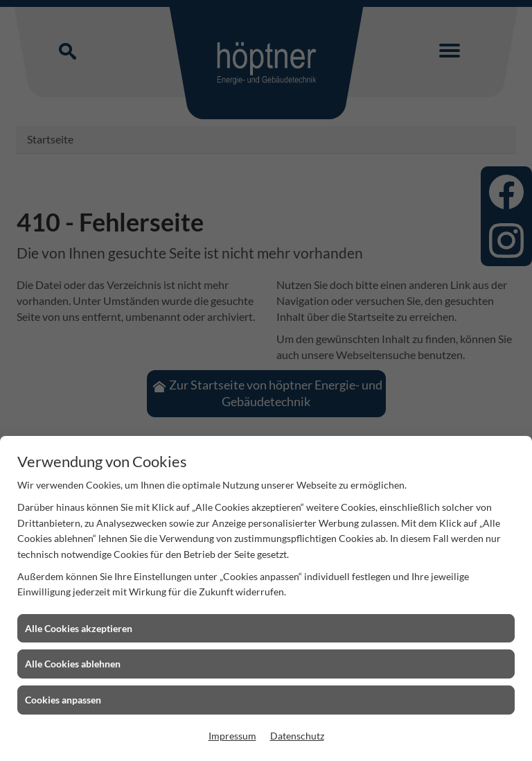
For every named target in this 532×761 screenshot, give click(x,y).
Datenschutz (297, 736)
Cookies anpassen (63, 700)
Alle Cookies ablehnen (73, 664)
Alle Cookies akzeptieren (79, 628)
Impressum (232, 736)
